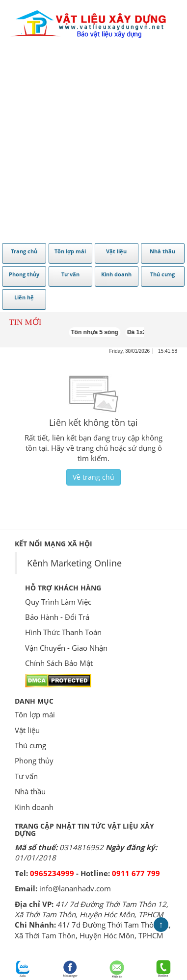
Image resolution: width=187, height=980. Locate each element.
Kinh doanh (34, 807)
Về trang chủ (93, 477)
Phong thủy (34, 760)
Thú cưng (30, 745)
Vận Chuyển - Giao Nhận (66, 648)
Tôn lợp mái (35, 714)
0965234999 (52, 873)
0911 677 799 (136, 873)
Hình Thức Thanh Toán (63, 632)
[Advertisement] (92, 143)
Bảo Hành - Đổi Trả (57, 617)
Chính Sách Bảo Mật (59, 663)
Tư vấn (26, 776)
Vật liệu (27, 730)
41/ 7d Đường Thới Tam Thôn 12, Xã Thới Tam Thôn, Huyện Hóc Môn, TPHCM (92, 909)
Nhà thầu (30, 791)
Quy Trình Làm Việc (58, 602)
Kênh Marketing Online (74, 563)
